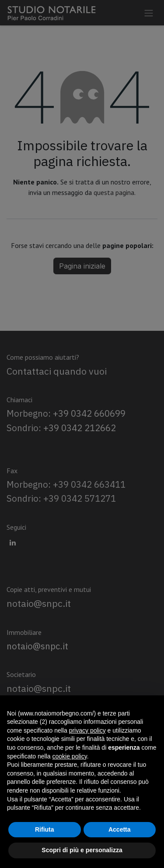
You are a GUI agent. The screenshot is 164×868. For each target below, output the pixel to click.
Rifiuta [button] (45, 829)
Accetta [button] (120, 829)
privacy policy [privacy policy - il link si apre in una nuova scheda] (87, 730)
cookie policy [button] (70, 756)
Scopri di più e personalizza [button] (82, 850)
